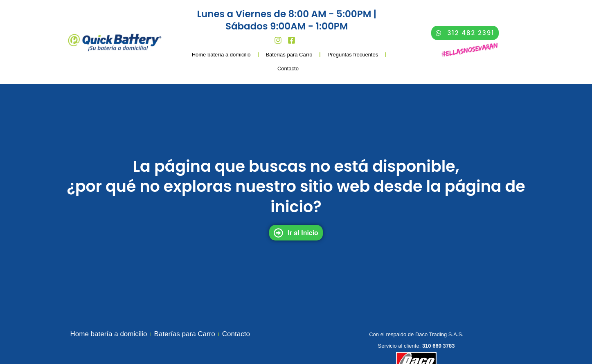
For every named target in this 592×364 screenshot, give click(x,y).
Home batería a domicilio (221, 55)
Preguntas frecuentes (353, 55)
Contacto (288, 69)
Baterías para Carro (289, 55)
